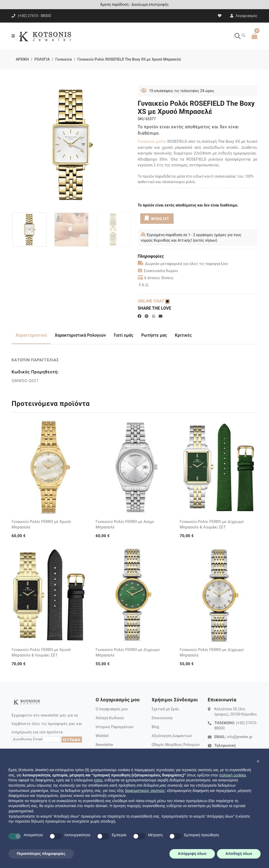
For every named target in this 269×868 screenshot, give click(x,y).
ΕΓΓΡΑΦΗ (72, 740)
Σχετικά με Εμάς (165, 709)
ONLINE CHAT (154, 301)
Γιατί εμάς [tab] (124, 335)
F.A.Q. (144, 285)
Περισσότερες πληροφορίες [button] (41, 854)
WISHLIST (157, 218)
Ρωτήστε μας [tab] (154, 335)
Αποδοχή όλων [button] (239, 854)
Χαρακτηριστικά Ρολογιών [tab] (80, 335)
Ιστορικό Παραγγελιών (115, 727)
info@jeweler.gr (240, 737)
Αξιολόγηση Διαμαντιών (172, 736)
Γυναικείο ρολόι (152, 141)
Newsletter (104, 745)
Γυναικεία (64, 59)
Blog (155, 727)
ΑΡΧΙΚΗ (22, 59)
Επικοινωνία (162, 718)
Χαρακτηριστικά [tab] (31, 335)
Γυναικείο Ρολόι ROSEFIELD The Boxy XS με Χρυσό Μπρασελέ (129, 59)
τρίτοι (98, 780)
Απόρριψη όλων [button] (192, 854)
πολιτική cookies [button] (232, 775)
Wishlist (102, 736)
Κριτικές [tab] (183, 335)
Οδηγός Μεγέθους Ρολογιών (176, 745)
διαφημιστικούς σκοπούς (145, 791)
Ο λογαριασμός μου (112, 709)
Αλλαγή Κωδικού (110, 718)
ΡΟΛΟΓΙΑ (42, 59)
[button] (258, 761)
